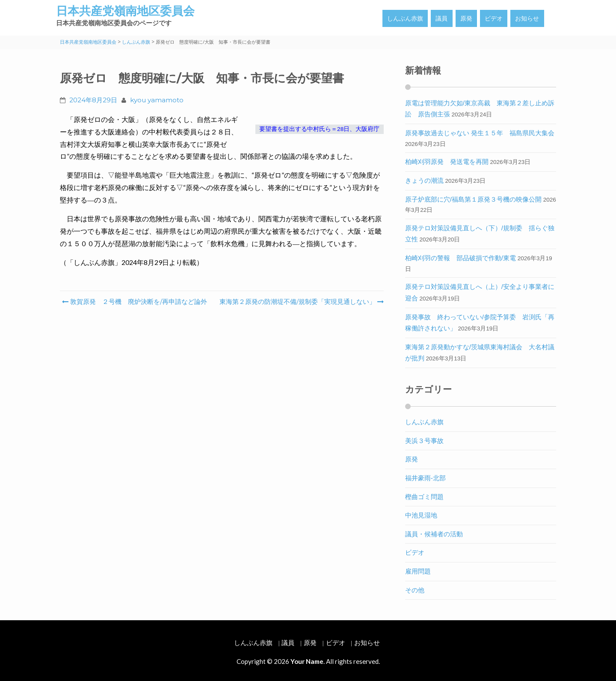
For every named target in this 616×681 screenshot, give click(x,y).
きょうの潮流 (424, 180)
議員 (441, 18)
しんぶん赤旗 (405, 18)
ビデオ (494, 18)
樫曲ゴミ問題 (424, 497)
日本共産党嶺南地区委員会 (125, 11)
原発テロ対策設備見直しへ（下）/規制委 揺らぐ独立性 (480, 234)
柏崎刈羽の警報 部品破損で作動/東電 (461, 258)
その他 (415, 590)
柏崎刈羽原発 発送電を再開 (447, 162)
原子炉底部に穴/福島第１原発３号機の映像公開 (473, 199)
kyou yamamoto (157, 100)
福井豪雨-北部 (425, 478)
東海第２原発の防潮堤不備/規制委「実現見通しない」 (301, 302)
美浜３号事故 (424, 441)
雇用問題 (418, 571)
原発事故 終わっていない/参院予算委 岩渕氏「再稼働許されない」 (480, 323)
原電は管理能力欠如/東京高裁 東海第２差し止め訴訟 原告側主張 (480, 109)
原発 (466, 18)
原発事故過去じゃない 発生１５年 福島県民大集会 (480, 133)
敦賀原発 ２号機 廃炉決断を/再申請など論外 (135, 302)
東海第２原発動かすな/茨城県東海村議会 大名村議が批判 (480, 353)
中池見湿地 (421, 515)
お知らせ (527, 18)
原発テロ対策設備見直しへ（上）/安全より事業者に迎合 (480, 292)
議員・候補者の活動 (434, 534)
